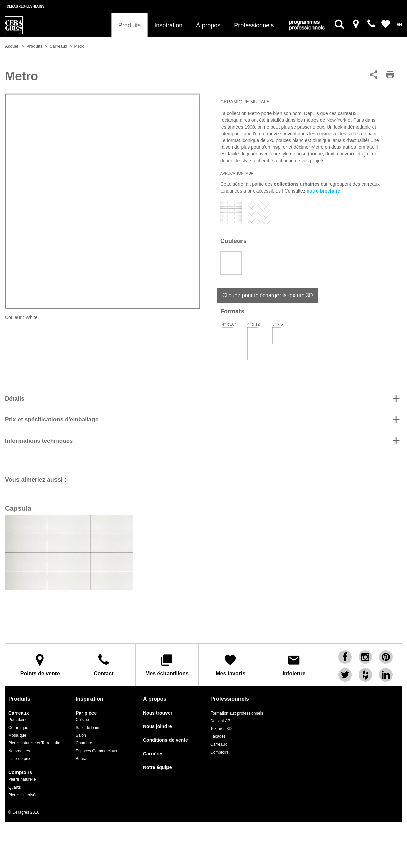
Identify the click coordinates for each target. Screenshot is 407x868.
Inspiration (168, 25)
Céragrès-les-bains (26, 6)
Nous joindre (157, 722)
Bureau (82, 754)
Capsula (18, 509)
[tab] (203, 399)
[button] (203, 399)
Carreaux (59, 46)
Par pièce (86, 708)
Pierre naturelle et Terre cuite (34, 738)
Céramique (18, 723)
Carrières (153, 749)
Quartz (14, 782)
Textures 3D (221, 724)
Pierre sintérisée (23, 790)
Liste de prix (19, 754)
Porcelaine (18, 715)
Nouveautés (19, 746)
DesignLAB (220, 716)
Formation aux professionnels (237, 708)
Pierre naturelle (22, 774)
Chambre (84, 738)
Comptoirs (20, 768)
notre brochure (324, 191)
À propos (208, 25)
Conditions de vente (165, 735)
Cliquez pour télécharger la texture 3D (268, 295)
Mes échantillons (167, 663)
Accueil (12, 46)
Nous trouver (158, 708)
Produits (129, 25)
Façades (218, 732)
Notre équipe (157, 762)
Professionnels (254, 25)
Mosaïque (17, 730)
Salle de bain (87, 723)
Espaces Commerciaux (96, 746)
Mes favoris (230, 663)
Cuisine (82, 715)
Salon (81, 730)
